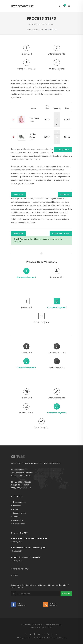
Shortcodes (38, 29)
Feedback (17, 506)
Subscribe (66, 594)
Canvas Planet (19, 524)
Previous (18, 194)
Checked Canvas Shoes (33, 137)
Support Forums (19, 513)
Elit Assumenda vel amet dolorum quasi (28, 548)
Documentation (19, 502)
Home (29, 29)
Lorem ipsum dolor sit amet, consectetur (29, 538)
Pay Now (65, 194)
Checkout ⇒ (63, 150)
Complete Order (61, 233)
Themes (16, 516)
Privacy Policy (47, 627)
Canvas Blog (18, 520)
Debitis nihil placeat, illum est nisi (26, 557)
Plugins (16, 509)
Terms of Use (35, 627)
